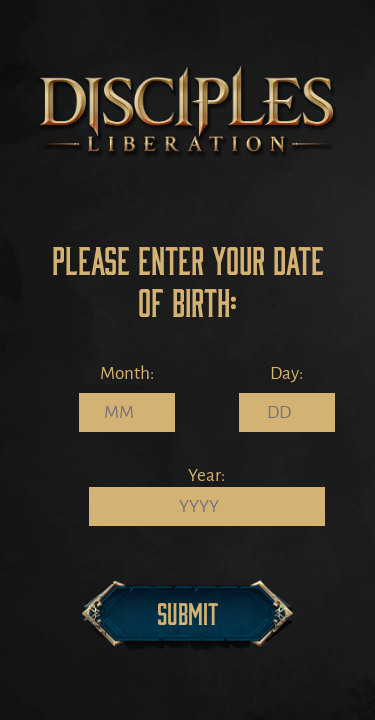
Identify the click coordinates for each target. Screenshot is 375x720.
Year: (206, 475)
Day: (286, 373)
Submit (187, 612)
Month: (127, 373)
